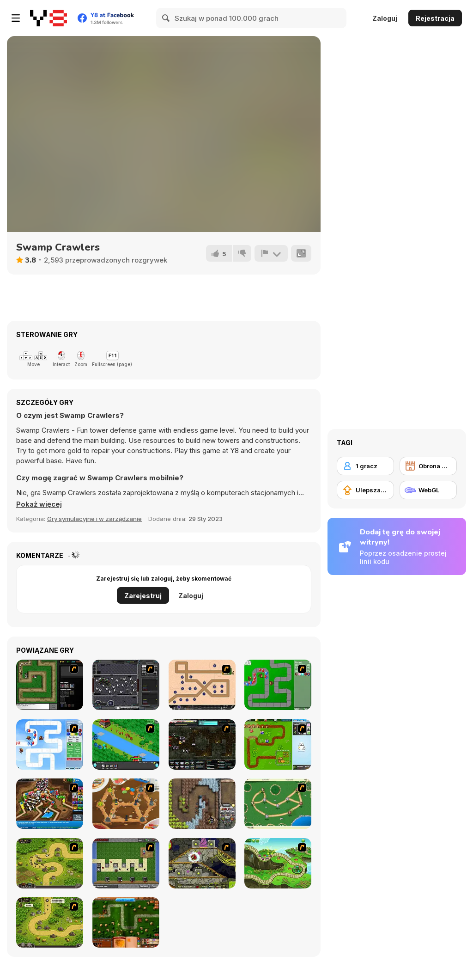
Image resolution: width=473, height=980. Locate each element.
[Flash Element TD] (50, 685)
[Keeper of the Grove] (278, 863)
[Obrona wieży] (428, 466)
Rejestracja (435, 18)
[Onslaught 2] (202, 685)
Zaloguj (385, 18)
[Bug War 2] (126, 804)
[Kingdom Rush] (50, 863)
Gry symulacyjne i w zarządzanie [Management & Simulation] (94, 519)
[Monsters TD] (202, 863)
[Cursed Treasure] (202, 804)
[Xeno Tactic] (126, 685)
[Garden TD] (278, 744)
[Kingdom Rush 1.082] (50, 922)
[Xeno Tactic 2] (202, 744)
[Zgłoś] (271, 253)
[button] (39, 504)
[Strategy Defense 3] (126, 744)
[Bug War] (278, 804)
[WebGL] (428, 490)
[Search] (166, 18)
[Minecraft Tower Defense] (126, 863)
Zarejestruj (143, 596)
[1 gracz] (365, 466)
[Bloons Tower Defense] (278, 685)
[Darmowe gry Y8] (49, 18)
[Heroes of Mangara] (126, 922)
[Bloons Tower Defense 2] (50, 744)
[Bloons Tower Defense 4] (50, 804)
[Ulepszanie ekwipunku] (365, 490)
